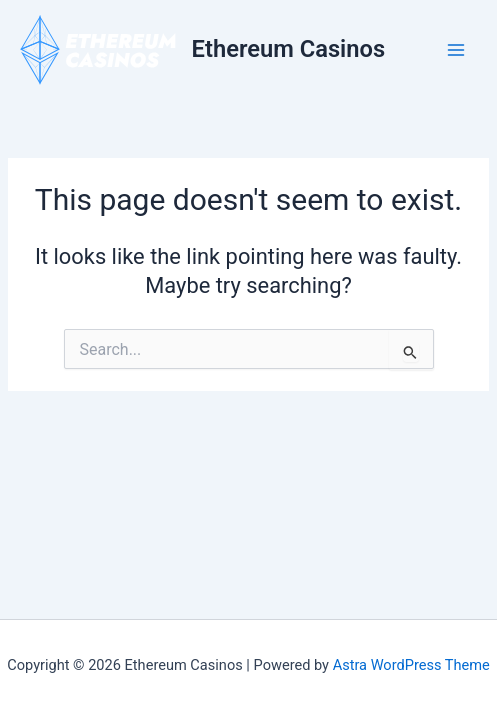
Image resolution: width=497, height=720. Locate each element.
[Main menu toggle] (456, 50)
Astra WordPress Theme (411, 665)
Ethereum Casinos (289, 49)
